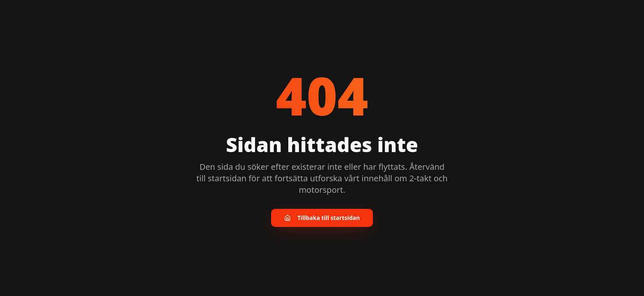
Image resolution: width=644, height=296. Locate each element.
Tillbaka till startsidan (322, 218)
